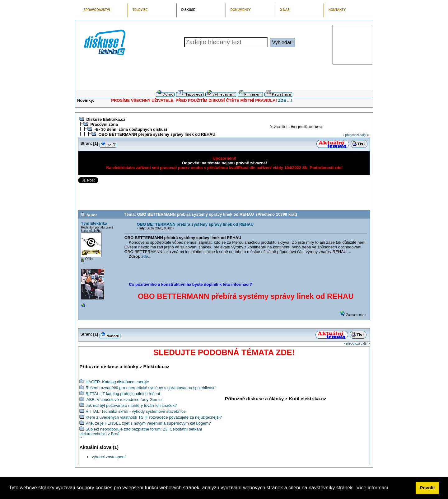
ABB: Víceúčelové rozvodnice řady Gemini (124, 400)
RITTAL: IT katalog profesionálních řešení (123, 394)
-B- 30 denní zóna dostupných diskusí (131, 129)
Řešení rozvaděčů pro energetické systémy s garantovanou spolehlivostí (151, 388)
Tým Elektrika (94, 223)
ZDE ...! (285, 100)
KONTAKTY (337, 10)
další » (364, 135)
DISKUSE (188, 10)
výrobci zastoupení (109, 457)
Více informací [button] (372, 488)
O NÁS (285, 10)
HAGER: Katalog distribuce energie (117, 382)
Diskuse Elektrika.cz (106, 119)
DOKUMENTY (241, 10)
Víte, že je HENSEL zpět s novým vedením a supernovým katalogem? (148, 423)
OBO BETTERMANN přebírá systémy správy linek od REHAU (157, 134)
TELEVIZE (140, 10)
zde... (147, 256)
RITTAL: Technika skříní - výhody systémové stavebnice (136, 411)
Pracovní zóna (104, 124)
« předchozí (351, 135)
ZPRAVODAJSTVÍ (97, 10)
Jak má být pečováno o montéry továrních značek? (131, 405)
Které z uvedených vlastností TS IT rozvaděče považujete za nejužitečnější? (154, 417)
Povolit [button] (427, 488)
